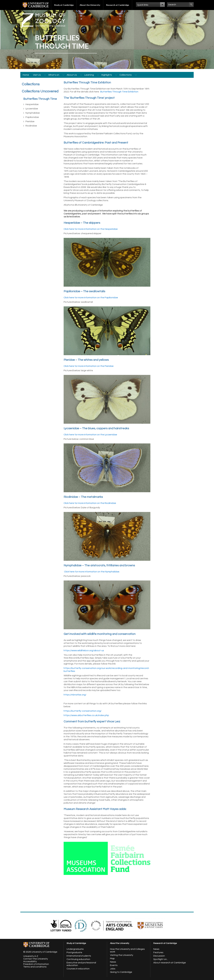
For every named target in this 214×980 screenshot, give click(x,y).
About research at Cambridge (170, 963)
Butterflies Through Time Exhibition (119, 92)
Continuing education (78, 959)
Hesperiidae (32, 104)
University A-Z (31, 956)
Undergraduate (75, 949)
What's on (54, 75)
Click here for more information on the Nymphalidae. (92, 572)
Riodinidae (31, 126)
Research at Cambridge (118, 5)
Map (112, 958)
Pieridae (30, 121)
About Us (72, 75)
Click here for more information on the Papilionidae (91, 298)
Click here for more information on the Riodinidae (90, 503)
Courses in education (78, 969)
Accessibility (30, 961)
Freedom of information (36, 964)
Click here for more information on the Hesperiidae (91, 229)
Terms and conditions (35, 967)
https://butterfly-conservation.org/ (83, 711)
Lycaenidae (32, 109)
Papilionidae (32, 117)
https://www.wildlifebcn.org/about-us (84, 650)
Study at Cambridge (64, 5)
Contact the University (36, 959)
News (113, 962)
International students (79, 956)
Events (114, 965)
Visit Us (37, 75)
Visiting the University (122, 955)
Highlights (107, 75)
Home (26, 75)
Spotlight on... (161, 959)
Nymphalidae (33, 113)
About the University (90, 5)
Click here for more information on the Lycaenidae (90, 435)
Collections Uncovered (40, 91)
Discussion (159, 956)
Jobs (113, 969)
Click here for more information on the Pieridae (89, 366)
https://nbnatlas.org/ (75, 695)
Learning (89, 75)
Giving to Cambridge (121, 972)
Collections (126, 75)
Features (158, 952)
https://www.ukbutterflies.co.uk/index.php (86, 715)
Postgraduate (74, 952)
